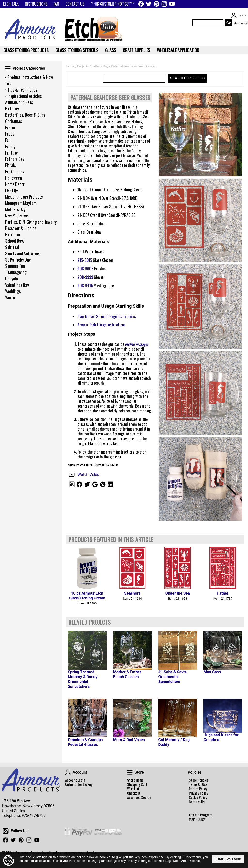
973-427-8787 (34, 816)
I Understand (228, 859)
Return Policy (198, 789)
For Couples (15, 171)
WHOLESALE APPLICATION (178, 50)
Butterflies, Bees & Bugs (25, 115)
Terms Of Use (198, 784)
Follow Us (6, 831)
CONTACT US (75, 4)
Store (130, 772)
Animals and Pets (19, 102)
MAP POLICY (197, 819)
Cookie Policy (198, 798)
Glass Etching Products (26, 50)
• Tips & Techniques (21, 90)
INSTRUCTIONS (36, 4)
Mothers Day (15, 209)
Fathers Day (15, 159)
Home (70, 66)
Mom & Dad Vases (129, 740)
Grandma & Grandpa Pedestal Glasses (85, 742)
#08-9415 (85, 286)
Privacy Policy (198, 793)
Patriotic (12, 234)
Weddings (13, 291)
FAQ (56, 4)
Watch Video (88, 475)
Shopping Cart (137, 784)
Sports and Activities (22, 253)
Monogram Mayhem (21, 203)
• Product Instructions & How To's (29, 80)
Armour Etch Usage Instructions (101, 325)
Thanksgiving (16, 272)
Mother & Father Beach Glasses (127, 674)
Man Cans (212, 672)
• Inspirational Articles (23, 96)
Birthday (12, 108)
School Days (15, 241)
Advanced (241, 23)
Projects (83, 66)
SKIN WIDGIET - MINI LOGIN (234, 15)
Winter (11, 297)
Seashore (132, 593)
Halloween (13, 178)
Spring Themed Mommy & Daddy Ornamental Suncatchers (83, 679)
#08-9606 (85, 269)
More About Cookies (187, 861)
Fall (8, 140)
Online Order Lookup (79, 784)
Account (68, 772)
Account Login (75, 780)
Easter (10, 127)
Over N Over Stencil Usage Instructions (107, 316)
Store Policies (199, 780)
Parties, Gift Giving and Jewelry (31, 222)
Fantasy (11, 153)
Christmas (13, 121)
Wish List (133, 789)
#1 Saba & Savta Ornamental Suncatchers (173, 677)
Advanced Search (139, 798)
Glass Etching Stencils (77, 50)
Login (243, 15)
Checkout (134, 793)
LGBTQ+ (12, 190)
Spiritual (12, 247)
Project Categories (8, 68)
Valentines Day (17, 285)
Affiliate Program (201, 815)
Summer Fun (15, 266)
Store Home (135, 780)
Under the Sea (178, 593)
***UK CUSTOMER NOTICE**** (112, 4)
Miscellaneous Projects (24, 197)
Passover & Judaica (21, 228)
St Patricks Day (18, 260)
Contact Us (197, 802)
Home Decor (15, 184)
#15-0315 (85, 260)
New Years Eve (16, 216)
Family (10, 146)
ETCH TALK (11, 4)
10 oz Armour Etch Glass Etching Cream (87, 596)
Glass (111, 50)
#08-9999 (85, 277)
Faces (10, 134)
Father (223, 593)
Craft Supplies (136, 50)
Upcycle (12, 279)
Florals (10, 165)
